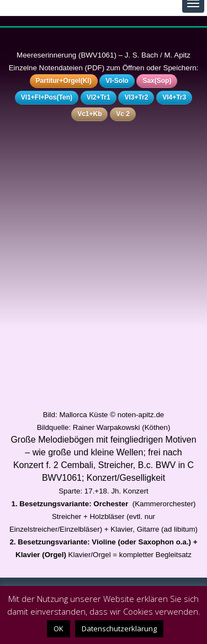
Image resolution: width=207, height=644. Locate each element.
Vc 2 (123, 114)
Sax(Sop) (157, 81)
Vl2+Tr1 (99, 97)
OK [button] (59, 629)
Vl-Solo (117, 81)
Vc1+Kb (89, 114)
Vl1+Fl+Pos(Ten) (47, 97)
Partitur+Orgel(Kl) (64, 81)
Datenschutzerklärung (119, 629)
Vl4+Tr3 (174, 97)
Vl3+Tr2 (136, 97)
